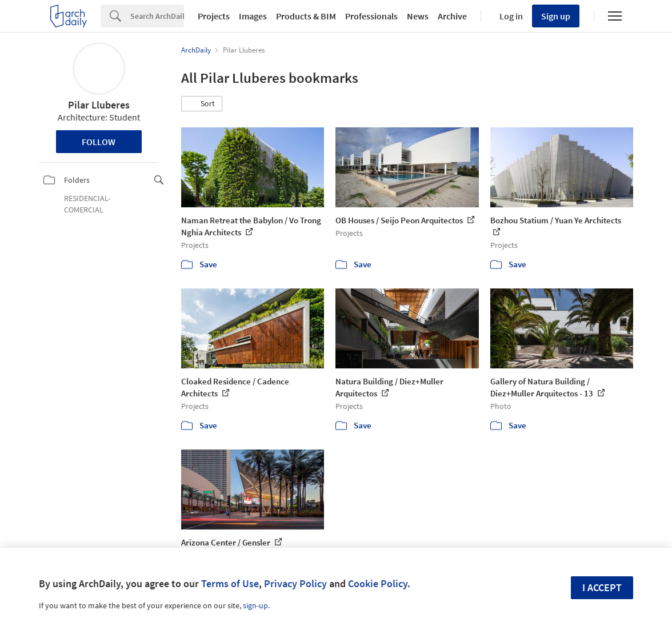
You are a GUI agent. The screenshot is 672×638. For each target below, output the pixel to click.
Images (253, 16)
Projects (214, 16)
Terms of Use (230, 583)
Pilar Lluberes (99, 105)
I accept (602, 587)
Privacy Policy (295, 583)
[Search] (157, 16)
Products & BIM (306, 16)
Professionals (371, 16)
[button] (202, 104)
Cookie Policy (378, 583)
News (418, 16)
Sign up (556, 16)
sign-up (255, 605)
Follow (99, 142)
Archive (452, 16)
